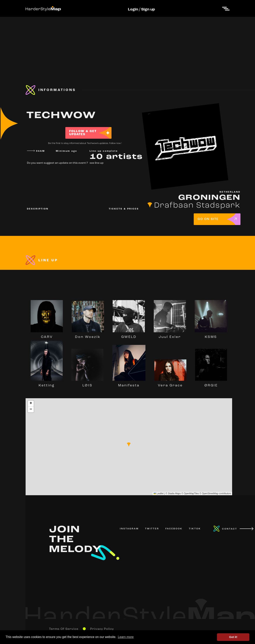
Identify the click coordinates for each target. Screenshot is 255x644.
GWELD (129, 335)
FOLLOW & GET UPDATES (83, 133)
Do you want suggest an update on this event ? (57, 163)
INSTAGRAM (129, 529)
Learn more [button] (126, 637)
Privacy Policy (102, 629)
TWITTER (152, 529)
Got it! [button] (233, 637)
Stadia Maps (174, 493)
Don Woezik (88, 335)
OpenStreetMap (210, 493)
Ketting (47, 384)
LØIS (87, 384)
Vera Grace (170, 384)
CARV (47, 335)
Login (133, 10)
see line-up (97, 163)
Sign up (148, 10)
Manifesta (129, 384)
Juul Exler (170, 335)
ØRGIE (211, 384)
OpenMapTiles (191, 493)
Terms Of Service (64, 629)
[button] (129, 445)
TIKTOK (195, 529)
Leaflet (159, 493)
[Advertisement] (128, 44)
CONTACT (230, 529)
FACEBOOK (174, 529)
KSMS (211, 335)
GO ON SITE (208, 219)
